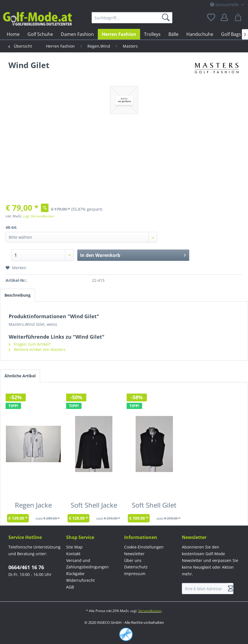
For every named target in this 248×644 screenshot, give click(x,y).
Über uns (133, 560)
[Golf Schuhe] (40, 34)
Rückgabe (75, 574)
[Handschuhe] (200, 34)
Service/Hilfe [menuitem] (225, 5)
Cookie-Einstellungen (144, 547)
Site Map (74, 547)
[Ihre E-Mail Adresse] (205, 589)
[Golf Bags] (231, 34)
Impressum (135, 574)
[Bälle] (173, 34)
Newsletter (134, 554)
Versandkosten (150, 611)
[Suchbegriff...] (132, 18)
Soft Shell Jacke (94, 506)
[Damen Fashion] (77, 34)
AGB (70, 587)
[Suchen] (167, 18)
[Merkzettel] (212, 18)
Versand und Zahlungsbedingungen (87, 564)
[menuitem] (132, 18)
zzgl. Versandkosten (39, 216)
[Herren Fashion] (119, 34)
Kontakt (73, 554)
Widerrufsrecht (80, 580)
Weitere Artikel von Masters (37, 349)
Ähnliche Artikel (20, 376)
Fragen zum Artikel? (30, 344)
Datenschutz (136, 567)
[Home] (13, 34)
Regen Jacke (33, 506)
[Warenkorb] (239, 18)
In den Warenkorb (133, 254)
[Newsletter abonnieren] (231, 589)
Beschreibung (18, 295)
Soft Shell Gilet (154, 506)
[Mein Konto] (225, 18)
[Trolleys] (152, 34)
